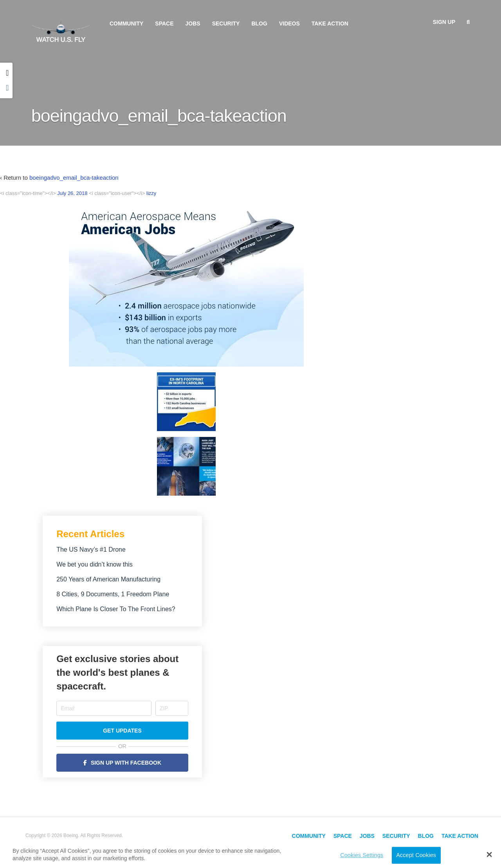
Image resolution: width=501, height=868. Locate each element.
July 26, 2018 (72, 193)
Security (226, 23)
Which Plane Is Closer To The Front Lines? (116, 609)
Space (164, 23)
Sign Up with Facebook (126, 763)
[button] (489, 854)
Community (126, 23)
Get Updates (122, 731)
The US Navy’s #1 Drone (91, 549)
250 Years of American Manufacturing (108, 579)
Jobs (193, 23)
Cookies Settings (362, 855)
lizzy (151, 193)
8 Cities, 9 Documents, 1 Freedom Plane (113, 594)
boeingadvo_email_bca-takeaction (74, 178)
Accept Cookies (416, 855)
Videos (289, 23)
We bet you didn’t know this (94, 564)
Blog (259, 23)
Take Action (330, 23)
